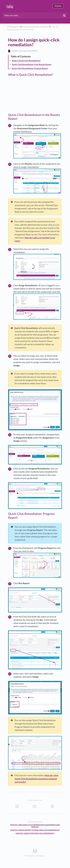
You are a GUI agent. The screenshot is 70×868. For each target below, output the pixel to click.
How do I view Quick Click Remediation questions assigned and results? (37, 779)
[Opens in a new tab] (35, 851)
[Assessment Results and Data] (34, 27)
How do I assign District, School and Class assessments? (35, 830)
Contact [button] (58, 6)
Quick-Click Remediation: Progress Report (30, 68)
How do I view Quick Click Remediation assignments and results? (35, 826)
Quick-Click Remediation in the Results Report (32, 64)
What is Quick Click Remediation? (26, 61)
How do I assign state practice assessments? (35, 833)
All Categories (13, 27)
